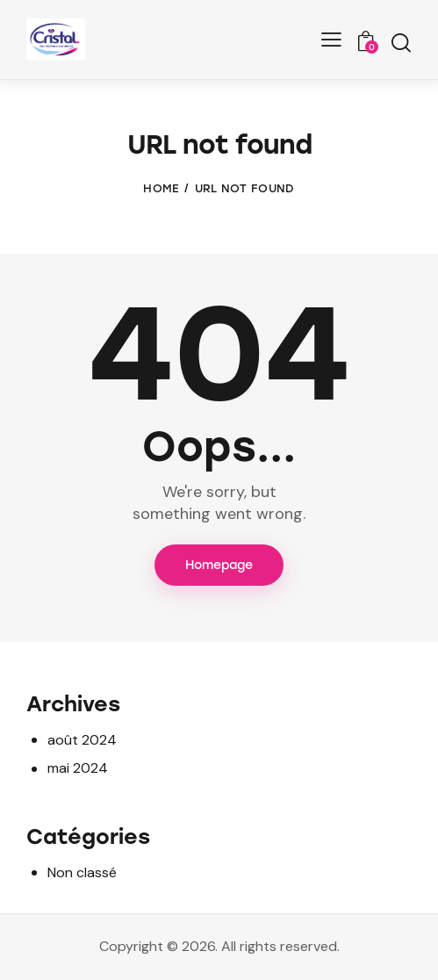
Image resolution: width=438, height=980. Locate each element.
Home (161, 188)
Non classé (82, 872)
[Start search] (401, 43)
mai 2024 (78, 768)
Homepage (219, 565)
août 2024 (82, 740)
